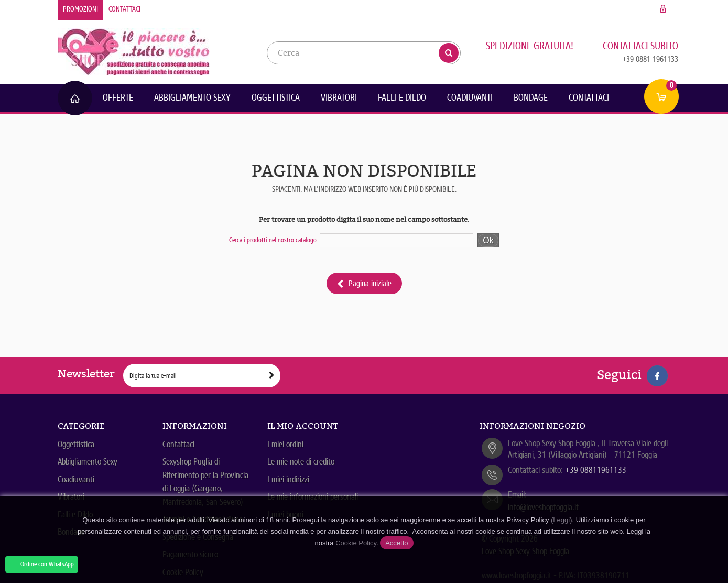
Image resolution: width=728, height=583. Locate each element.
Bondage (531, 98)
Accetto (396, 543)
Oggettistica (276, 98)
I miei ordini (285, 444)
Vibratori (339, 98)
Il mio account (303, 426)
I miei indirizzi (288, 479)
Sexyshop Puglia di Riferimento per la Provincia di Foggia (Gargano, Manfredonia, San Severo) (205, 482)
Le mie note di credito (301, 462)
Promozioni (80, 9)
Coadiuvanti (470, 98)
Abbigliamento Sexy (192, 98)
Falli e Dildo (402, 98)
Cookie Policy (356, 543)
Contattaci (124, 9)
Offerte (118, 98)
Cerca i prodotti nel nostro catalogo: (274, 240)
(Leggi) (561, 520)
